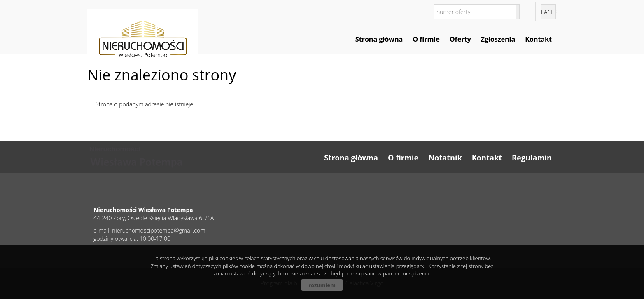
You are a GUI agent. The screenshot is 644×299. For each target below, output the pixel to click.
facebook (548, 12)
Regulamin (532, 158)
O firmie (426, 39)
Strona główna (379, 39)
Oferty (460, 39)
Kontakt (538, 39)
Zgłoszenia (498, 39)
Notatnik (445, 158)
